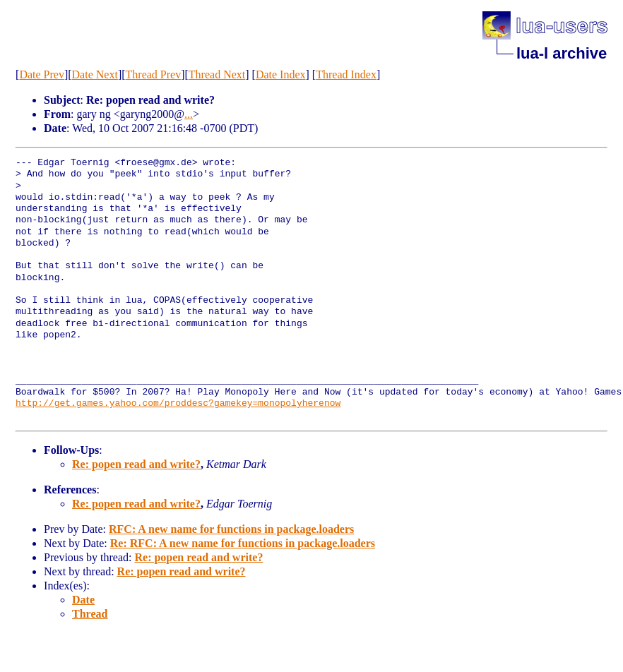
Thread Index (346, 74)
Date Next (95, 74)
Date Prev (42, 74)
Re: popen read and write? (136, 464)
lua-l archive (562, 53)
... (189, 114)
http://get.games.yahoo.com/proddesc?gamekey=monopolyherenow (178, 404)
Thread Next (217, 74)
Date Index (281, 74)
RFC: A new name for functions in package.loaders (231, 529)
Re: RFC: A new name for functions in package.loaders (243, 543)
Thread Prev (154, 74)
